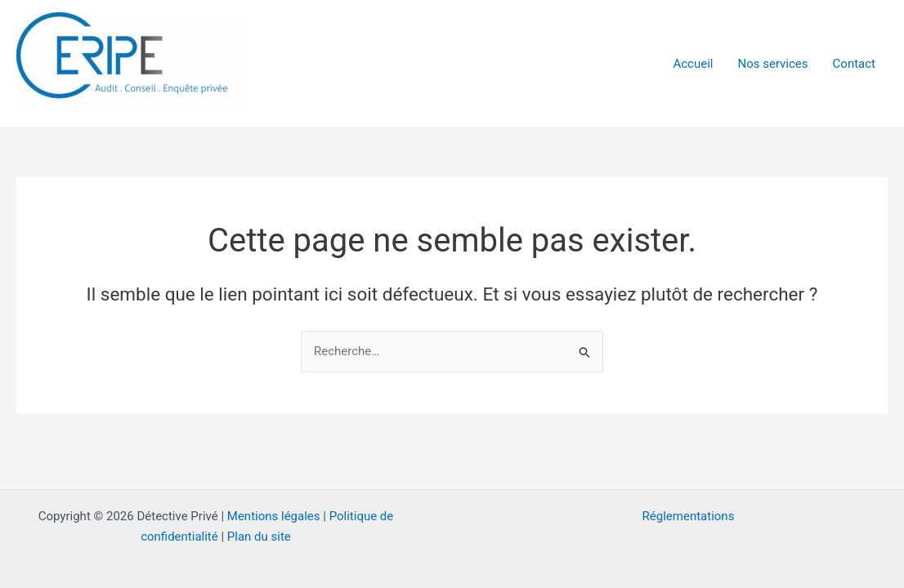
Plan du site (259, 537)
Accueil (693, 64)
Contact (854, 64)
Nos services (772, 64)
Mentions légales (274, 516)
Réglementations (689, 516)
